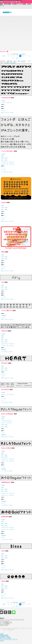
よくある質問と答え (6, 622)
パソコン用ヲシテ (7, 310)
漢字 (2, 338)
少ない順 (13, 63)
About (2, 641)
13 (13, 58)
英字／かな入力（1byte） (8, 113)
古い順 (23, 61)
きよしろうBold (6, 448)
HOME (2, 634)
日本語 (3, 101)
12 (29, 56)
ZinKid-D (4, 331)
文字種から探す (5, 636)
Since (3, 551)
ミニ (2, 400)
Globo (3, 581)
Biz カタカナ (5, 389)
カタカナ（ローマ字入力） (8, 164)
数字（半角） (5, 160)
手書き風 (4, 315)
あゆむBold (5, 517)
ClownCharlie (6, 98)
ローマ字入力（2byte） (7, 172)
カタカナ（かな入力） (7, 103)
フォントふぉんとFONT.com (10, 628)
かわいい (4, 374)
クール (3, 168)
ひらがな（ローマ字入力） (8, 162)
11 (26, 56)
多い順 (6, 63)
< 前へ (4, 56)
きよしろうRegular (7, 414)
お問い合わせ (4, 625)
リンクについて (5, 621)
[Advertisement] (16, 33)
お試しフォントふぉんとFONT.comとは (12, 620)
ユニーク (4, 217)
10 (23, 56)
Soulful (4, 203)
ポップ (3, 219)
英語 (2, 156)
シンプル (4, 170)
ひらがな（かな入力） (7, 421)
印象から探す (4, 635)
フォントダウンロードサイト (9, 639)
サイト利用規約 (5, 624)
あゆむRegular (6, 482)
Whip (3, 252)
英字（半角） (5, 158)
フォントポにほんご (8, 151)
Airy (3, 282)
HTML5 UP (10, 630)
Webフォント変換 (5, 638)
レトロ (3, 111)
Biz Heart (5, 363)
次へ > (18, 58)
